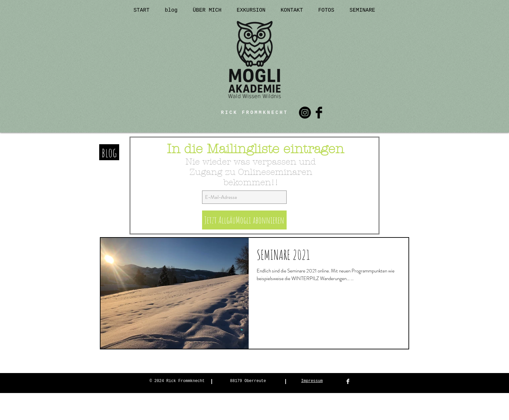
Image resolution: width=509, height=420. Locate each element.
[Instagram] (305, 113)
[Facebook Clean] (348, 381)
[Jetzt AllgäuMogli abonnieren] (244, 220)
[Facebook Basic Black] (319, 113)
